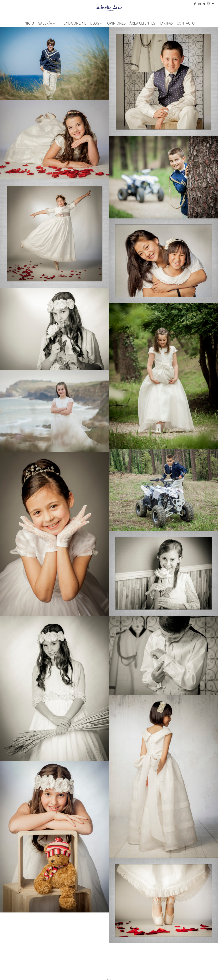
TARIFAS (166, 23)
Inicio (29, 23)
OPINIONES (116, 23)
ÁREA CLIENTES (142, 23)
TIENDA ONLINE (73, 23)
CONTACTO (186, 23)
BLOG (95, 23)
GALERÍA (45, 23)
